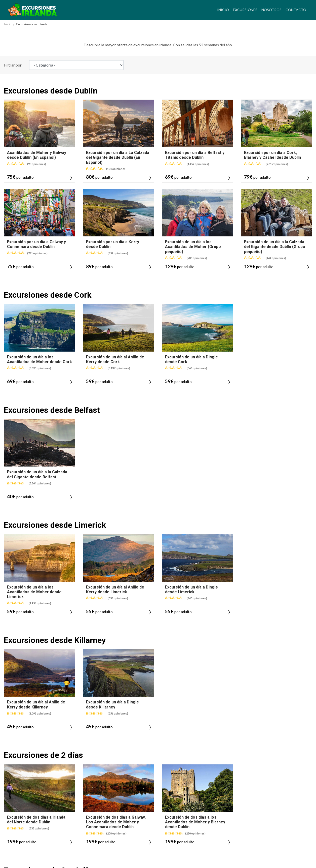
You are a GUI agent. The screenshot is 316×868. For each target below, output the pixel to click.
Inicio (223, 10)
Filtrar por (13, 178)
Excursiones (246, 9)
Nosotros (271, 10)
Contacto (296, 10)
